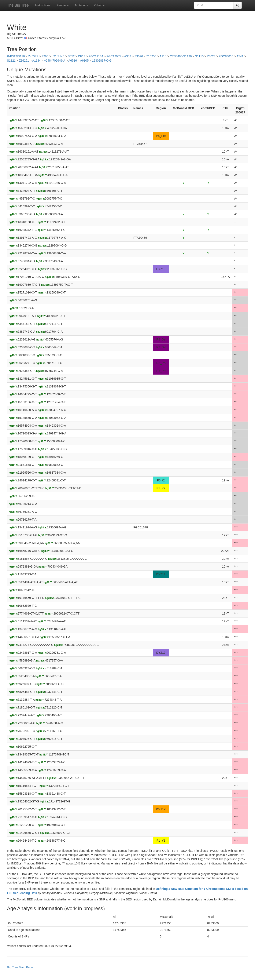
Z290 (45, 56)
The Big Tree (18, 5)
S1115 (199, 56)
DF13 (82, 56)
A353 (128, 56)
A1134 (36, 61)
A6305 (84, 61)
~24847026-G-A (55, 61)
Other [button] (99, 5)
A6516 (73, 61)
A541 (240, 56)
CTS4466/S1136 (181, 56)
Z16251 (24, 61)
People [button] (63, 5)
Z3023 (211, 56)
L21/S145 (58, 56)
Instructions (43, 5)
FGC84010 (226, 56)
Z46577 (33, 56)
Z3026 (139, 56)
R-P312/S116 (16, 56)
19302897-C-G (102, 61)
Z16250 (151, 56)
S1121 (11, 61)
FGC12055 (114, 56)
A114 (163, 56)
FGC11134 (96, 56)
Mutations (82, 5)
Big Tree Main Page (20, 967)
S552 (71, 56)
